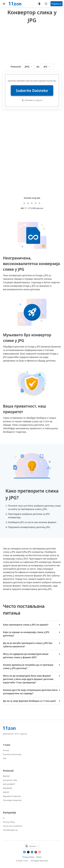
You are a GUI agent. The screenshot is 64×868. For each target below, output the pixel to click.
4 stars (36, 203)
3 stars (32, 203)
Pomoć (6, 750)
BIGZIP (6, 792)
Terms (39, 857)
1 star (24, 203)
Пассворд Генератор (12, 800)
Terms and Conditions (13, 826)
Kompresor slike (10, 780)
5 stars (39, 203)
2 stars (28, 203)
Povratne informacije (12, 754)
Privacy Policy (9, 822)
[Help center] (46, 4)
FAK (5, 758)
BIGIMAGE (8, 788)
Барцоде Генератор (12, 796)
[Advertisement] (33, 43)
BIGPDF (6, 776)
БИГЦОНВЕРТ (9, 784)
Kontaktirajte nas (10, 830)
